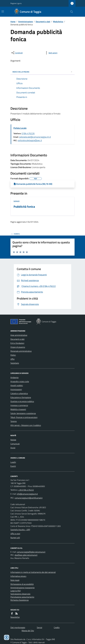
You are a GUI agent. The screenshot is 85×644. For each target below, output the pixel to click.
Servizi (17, 201)
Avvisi (13, 448)
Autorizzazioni (16, 389)
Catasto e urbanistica (19, 393)
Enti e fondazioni (17, 343)
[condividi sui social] (17, 53)
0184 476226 (28, 133)
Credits (57, 627)
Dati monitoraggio (18, 627)
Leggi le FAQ (16, 591)
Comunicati (15, 444)
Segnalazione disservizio (20, 594)
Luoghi (13, 462)
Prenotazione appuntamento (22, 597)
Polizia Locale (20, 128)
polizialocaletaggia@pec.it (30, 140)
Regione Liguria (16, 3)
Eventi (13, 466)
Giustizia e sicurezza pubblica (22, 401)
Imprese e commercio (19, 405)
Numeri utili (15, 538)
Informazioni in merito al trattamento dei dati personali (33, 572)
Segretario (15, 363)
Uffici (12, 359)
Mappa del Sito (28, 631)
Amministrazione (26, 22)
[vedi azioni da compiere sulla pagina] (51, 53)
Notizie (13, 440)
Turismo (14, 421)
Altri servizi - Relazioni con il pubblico (26, 425)
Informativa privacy (18, 576)
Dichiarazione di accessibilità (22, 584)
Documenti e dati (43, 22)
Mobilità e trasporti (18, 409)
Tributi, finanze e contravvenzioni (24, 417)
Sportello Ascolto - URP (20, 530)
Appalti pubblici (17, 385)
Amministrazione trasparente (22, 588)
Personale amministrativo (21, 351)
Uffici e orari (15, 534)
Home (13, 22)
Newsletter (15, 617)
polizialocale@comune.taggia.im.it (35, 137)
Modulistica (58, 22)
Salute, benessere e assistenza (23, 413)
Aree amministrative (19, 335)
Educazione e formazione (21, 397)
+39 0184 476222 (26, 490)
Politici (13, 355)
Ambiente (14, 377)
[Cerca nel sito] (71, 12)
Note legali (15, 580)
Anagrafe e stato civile (20, 381)
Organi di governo (18, 347)
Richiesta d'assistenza (20, 600)
